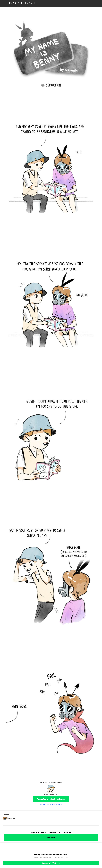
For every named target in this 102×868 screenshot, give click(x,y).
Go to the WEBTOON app (51, 863)
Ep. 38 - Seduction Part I (22, 3)
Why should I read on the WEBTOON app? (51, 804)
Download (51, 837)
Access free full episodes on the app (51, 799)
